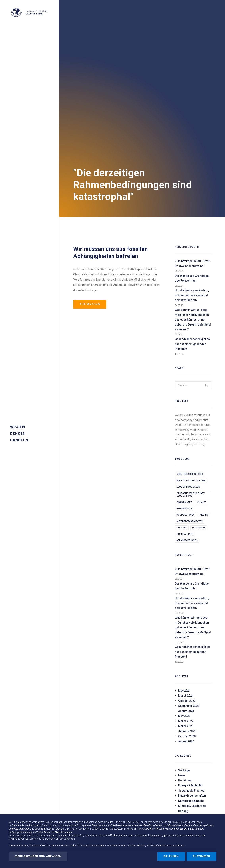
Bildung (183, 655)
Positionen (185, 624)
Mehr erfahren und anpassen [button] (38, 856)
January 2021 (187, 575)
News (182, 619)
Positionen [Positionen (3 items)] (199, 372)
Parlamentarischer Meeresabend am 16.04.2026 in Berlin (91, 811)
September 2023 (189, 550)
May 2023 (184, 560)
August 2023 (186, 555)
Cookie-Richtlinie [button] (180, 822)
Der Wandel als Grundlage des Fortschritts (192, 122)
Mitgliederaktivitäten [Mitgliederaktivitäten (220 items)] (190, 365)
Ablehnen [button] (171, 856)
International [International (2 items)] (185, 352)
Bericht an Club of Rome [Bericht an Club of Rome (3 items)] (191, 324)
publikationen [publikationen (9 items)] (185, 378)
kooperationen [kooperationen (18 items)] (186, 359)
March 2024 (186, 539)
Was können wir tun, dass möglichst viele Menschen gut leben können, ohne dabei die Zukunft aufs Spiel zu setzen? (193, 163)
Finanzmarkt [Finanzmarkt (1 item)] (184, 346)
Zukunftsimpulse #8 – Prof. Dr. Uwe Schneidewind (193, 107)
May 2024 (184, 535)
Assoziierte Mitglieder (193, 685)
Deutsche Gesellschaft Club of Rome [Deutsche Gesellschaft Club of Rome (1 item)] (191, 338)
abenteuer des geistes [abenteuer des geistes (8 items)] (190, 318)
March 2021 (186, 570)
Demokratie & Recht (191, 645)
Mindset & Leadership (192, 650)
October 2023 (187, 545)
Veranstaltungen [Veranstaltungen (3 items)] (187, 384)
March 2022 (186, 565)
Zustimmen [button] (201, 856)
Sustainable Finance (191, 635)
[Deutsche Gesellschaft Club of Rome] (29, 13)
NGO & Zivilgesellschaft (193, 680)
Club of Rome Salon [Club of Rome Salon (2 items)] (188, 331)
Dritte (80, 825)
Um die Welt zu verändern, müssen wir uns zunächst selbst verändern (192, 139)
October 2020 (187, 580)
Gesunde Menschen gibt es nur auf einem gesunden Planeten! (192, 188)
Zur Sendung (90, 148)
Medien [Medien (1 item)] (204, 359)
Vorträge (184, 614)
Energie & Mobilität (190, 629)
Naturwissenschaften (192, 640)
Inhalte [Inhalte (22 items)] (202, 346)
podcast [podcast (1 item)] (182, 372)
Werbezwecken (117, 829)
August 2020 (186, 585)
